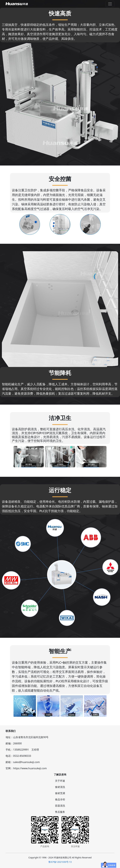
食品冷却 (60, 799)
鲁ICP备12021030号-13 (60, 862)
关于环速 (60, 781)
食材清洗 (60, 787)
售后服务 (60, 812)
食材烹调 (60, 793)
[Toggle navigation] (110, 4)
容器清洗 (60, 806)
